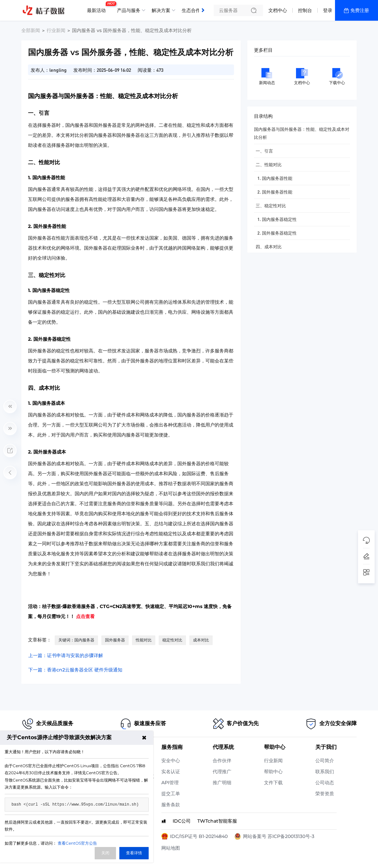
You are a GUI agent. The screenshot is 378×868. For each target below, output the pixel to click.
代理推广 (222, 772)
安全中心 (171, 761)
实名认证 (171, 772)
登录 (328, 10)
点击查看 (85, 616)
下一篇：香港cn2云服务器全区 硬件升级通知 (75, 670)
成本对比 (201, 640)
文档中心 (278, 10)
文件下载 (273, 783)
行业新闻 (56, 30)
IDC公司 (182, 821)
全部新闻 (31, 30)
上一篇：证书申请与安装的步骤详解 (66, 655)
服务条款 (171, 805)
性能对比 (144, 640)
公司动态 (325, 783)
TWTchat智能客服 (217, 821)
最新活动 (98, 8)
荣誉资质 (325, 794)
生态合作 (191, 10)
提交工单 (171, 794)
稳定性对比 (172, 640)
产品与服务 (129, 10)
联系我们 (325, 772)
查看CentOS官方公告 (77, 843)
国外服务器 (115, 640)
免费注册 (360, 10)
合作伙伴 (222, 761)
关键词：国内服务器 (76, 640)
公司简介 (325, 761)
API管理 (170, 783)
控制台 (305, 10)
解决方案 (161, 10)
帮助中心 (273, 772)
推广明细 (222, 783)
